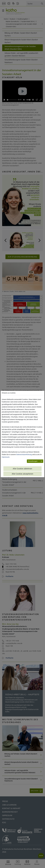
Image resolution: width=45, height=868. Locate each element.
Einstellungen (33, 461)
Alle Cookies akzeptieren (23, 474)
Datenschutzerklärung (24, 454)
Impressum (6, 457)
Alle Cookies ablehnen (22, 469)
